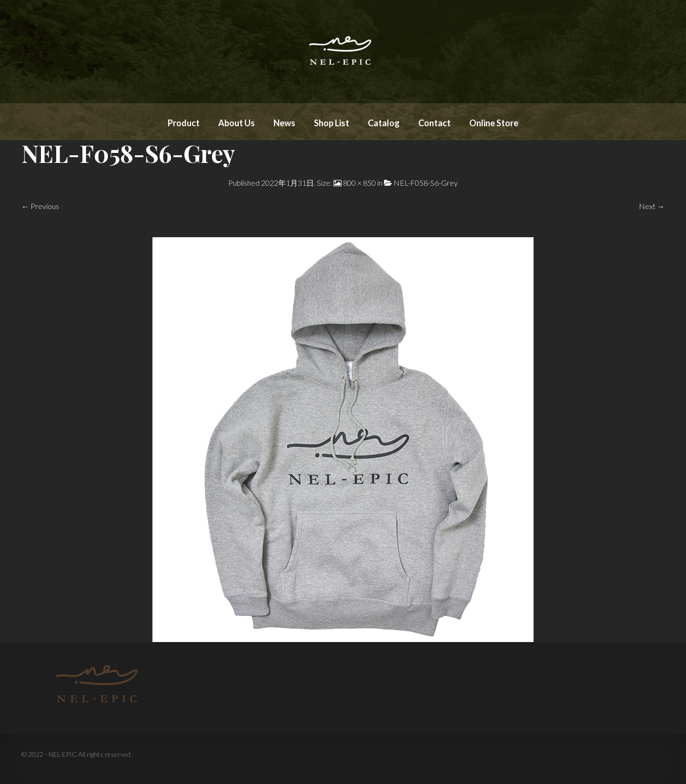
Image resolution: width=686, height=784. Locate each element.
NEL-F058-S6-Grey (426, 183)
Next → (652, 206)
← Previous (40, 206)
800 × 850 (359, 183)
